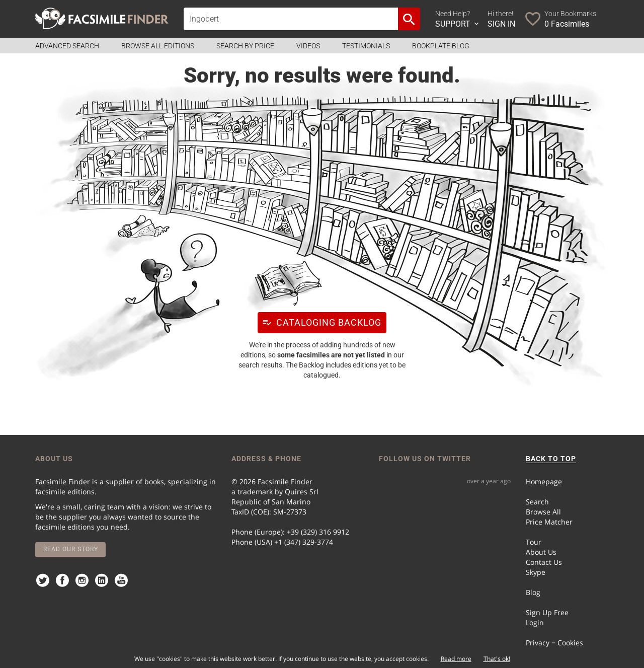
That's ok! (497, 659)
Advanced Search (67, 46)
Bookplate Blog (441, 46)
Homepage (544, 481)
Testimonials (366, 46)
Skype (536, 572)
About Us (541, 552)
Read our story (71, 549)
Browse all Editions (158, 46)
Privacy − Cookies (554, 643)
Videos (308, 46)
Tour (534, 542)
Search (537, 502)
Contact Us (544, 562)
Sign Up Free (547, 612)
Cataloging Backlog (319, 322)
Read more (456, 659)
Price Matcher (549, 522)
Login (535, 622)
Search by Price (245, 46)
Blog (533, 592)
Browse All (543, 512)
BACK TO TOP (551, 459)
